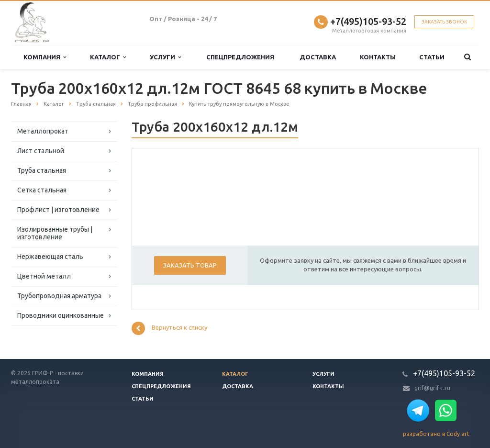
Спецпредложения (240, 57)
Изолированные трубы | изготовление (55, 233)
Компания (45, 57)
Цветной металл (44, 276)
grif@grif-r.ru (432, 388)
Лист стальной (41, 151)
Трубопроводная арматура (59, 296)
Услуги (165, 57)
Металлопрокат (43, 131)
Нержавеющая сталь (50, 257)
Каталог (108, 57)
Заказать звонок (444, 22)
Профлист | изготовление (58, 210)
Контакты (378, 57)
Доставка (318, 57)
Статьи (432, 57)
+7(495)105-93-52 (368, 21)
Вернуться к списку (169, 328)
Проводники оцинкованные (61, 315)
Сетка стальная (42, 190)
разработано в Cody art (436, 434)
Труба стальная (42, 170)
